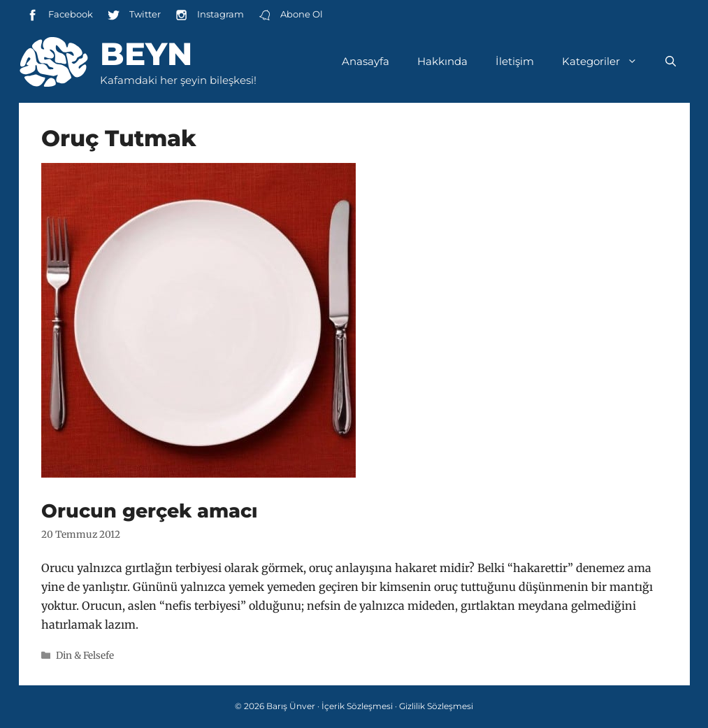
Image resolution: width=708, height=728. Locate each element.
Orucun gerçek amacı (149, 511)
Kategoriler (607, 62)
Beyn (146, 53)
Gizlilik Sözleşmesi (436, 706)
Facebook (59, 15)
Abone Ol (290, 15)
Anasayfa (366, 61)
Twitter (134, 15)
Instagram (209, 15)
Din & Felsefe (85, 656)
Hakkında (442, 61)
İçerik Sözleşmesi (357, 706)
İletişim (515, 61)
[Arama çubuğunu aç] (671, 62)
